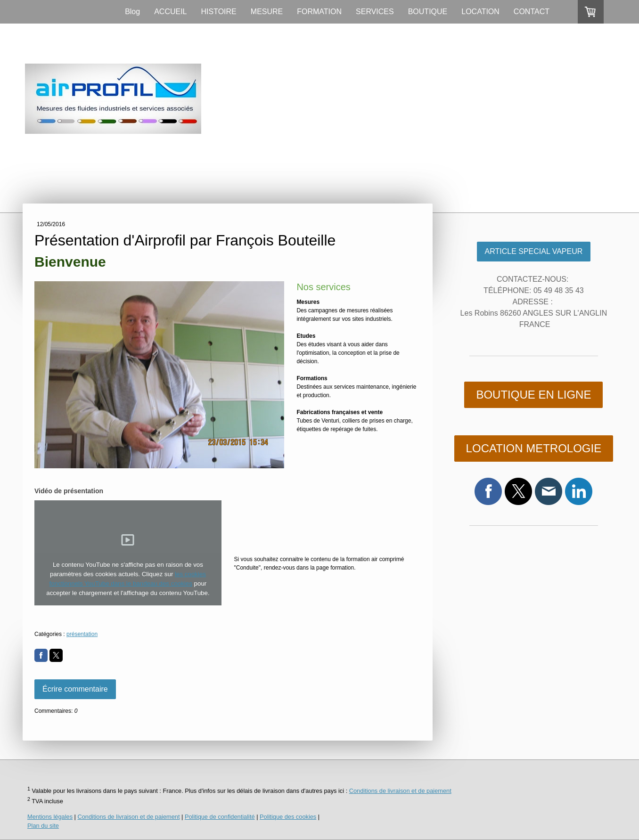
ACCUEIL (170, 12)
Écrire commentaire (75, 689)
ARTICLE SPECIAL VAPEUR (534, 251)
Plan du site (43, 826)
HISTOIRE (219, 12)
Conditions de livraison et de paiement (400, 791)
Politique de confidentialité (220, 817)
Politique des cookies (288, 817)
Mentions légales (50, 817)
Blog (132, 12)
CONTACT (532, 12)
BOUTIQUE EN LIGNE (533, 395)
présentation (82, 634)
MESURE (267, 12)
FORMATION (319, 12)
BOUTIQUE (428, 12)
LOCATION (480, 12)
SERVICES (375, 12)
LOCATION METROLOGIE (534, 448)
